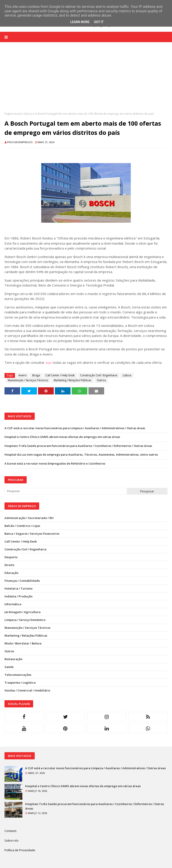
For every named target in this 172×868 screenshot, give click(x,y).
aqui (49, 362)
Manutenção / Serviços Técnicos (28, 380)
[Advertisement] (86, 80)
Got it (99, 22)
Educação (11, 573)
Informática (13, 604)
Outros (28, 114)
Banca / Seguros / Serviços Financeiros (32, 534)
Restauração (13, 659)
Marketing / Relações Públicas (72, 380)
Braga (36, 375)
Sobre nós (12, 840)
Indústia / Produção (18, 596)
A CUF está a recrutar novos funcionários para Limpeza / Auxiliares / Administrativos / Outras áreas (75, 428)
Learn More (80, 22)
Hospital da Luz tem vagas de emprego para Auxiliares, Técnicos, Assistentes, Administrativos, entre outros (81, 454)
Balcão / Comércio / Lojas (22, 526)
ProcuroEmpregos (20, 142)
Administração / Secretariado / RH (29, 518)
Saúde (9, 667)
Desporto (11, 557)
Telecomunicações (18, 675)
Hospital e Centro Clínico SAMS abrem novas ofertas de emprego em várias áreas (62, 437)
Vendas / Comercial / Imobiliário (27, 690)
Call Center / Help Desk (60, 375)
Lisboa (127, 375)
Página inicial (13, 114)
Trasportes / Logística (20, 683)
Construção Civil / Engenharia (99, 375)
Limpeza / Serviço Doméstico (25, 620)
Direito (9, 565)
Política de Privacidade (20, 850)
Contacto (11, 831)
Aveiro (23, 375)
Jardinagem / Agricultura (23, 612)
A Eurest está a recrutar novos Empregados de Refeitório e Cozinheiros (55, 463)
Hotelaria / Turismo (18, 588)
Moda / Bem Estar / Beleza (23, 643)
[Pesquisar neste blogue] (66, 491)
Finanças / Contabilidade (22, 581)
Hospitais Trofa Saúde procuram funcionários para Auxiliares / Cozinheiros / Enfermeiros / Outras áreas (78, 446)
